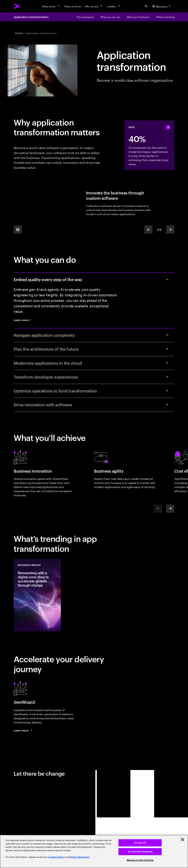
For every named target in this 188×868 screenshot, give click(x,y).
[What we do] (51, 6)
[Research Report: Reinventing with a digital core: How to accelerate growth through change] (37, 595)
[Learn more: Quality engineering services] (23, 320)
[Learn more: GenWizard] (23, 730)
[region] (94, 851)
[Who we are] (94, 6)
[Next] (170, 509)
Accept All (140, 843)
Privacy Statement (79, 857)
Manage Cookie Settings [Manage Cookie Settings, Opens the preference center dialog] (140, 860)
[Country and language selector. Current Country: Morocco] (162, 6)
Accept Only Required (140, 852)
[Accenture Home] (17, 6)
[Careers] (114, 6)
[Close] (183, 840)
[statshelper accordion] (168, 127)
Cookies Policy (56, 857)
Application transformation (31, 17)
